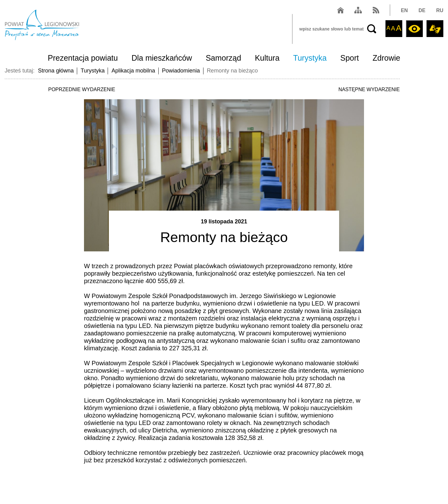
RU (440, 10)
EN (404, 10)
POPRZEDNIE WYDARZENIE (82, 89)
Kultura (267, 58)
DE (422, 10)
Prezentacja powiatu (83, 58)
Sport (350, 58)
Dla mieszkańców (162, 58)
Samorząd (223, 58)
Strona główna (56, 71)
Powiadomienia (181, 71)
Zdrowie (387, 58)
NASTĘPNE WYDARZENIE (369, 89)
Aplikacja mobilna (133, 71)
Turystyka (310, 58)
